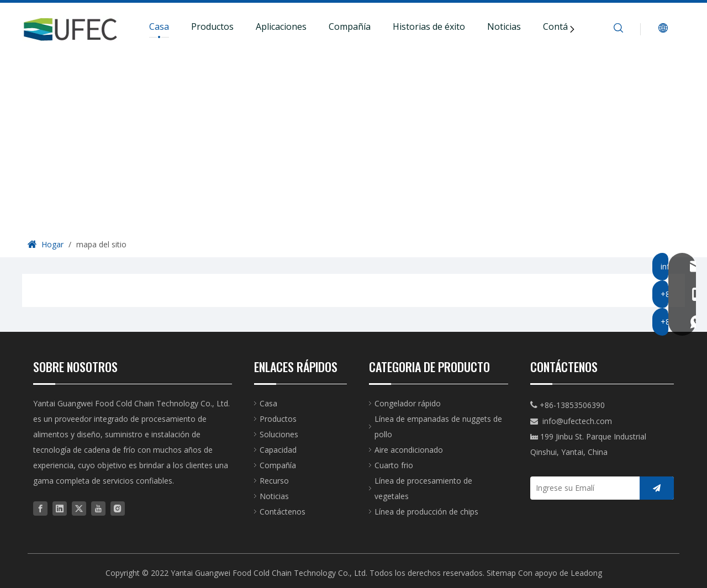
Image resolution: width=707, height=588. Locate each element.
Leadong (586, 573)
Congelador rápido (408, 403)
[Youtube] (98, 508)
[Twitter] (79, 508)
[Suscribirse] (657, 488)
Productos (212, 27)
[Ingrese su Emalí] (582, 488)
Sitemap (501, 573)
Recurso (274, 481)
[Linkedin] (60, 508)
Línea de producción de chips (426, 512)
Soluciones (279, 434)
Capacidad (278, 450)
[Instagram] (118, 508)
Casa (159, 27)
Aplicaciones (281, 27)
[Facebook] (40, 508)
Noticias (504, 27)
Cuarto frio (394, 465)
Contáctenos (283, 512)
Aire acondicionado (409, 450)
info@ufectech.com (577, 421)
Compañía (350, 27)
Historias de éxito (429, 27)
